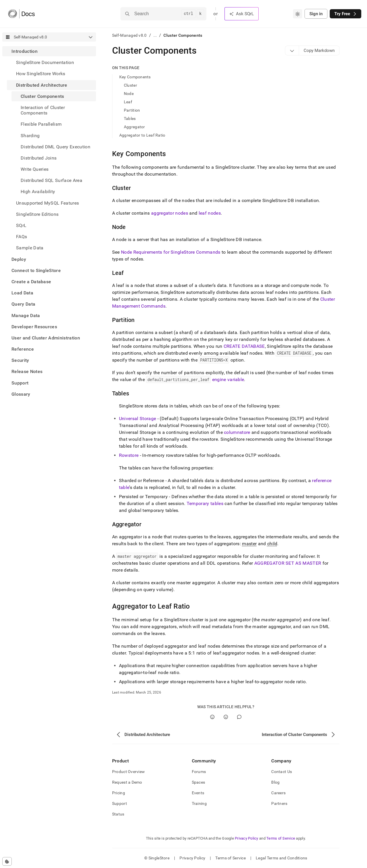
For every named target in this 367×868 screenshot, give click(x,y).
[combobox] (298, 14)
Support (20, 383)
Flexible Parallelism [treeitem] (41, 124)
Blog (275, 782)
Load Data (22, 293)
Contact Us (282, 772)
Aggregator (134, 127)
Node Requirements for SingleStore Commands (171, 252)
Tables (130, 119)
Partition (132, 110)
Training (199, 803)
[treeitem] (49, 150)
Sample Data (30, 248)
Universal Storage (137, 419)
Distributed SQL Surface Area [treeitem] (51, 180)
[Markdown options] (292, 51)
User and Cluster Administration (46, 338)
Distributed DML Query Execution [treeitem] (55, 147)
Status (118, 814)
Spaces (199, 782)
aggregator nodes (170, 213)
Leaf (128, 102)
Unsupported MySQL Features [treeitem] (47, 203)
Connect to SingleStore (36, 270)
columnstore (237, 432)
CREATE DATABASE (244, 346)
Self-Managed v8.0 (129, 35)
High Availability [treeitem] (38, 192)
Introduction (25, 51)
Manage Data (26, 315)
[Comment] (239, 717)
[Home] (21, 14)
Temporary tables (205, 503)
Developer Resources (34, 327)
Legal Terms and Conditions (281, 858)
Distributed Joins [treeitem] (39, 158)
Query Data (23, 304)
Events (198, 793)
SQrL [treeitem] (21, 225)
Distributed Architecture (42, 85)
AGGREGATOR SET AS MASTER (288, 563)
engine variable (228, 379)
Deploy (19, 259)
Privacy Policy (247, 838)
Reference (23, 349)
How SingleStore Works (41, 74)
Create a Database (31, 282)
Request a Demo (127, 782)
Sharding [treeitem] (30, 136)
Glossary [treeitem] (21, 394)
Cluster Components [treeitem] (42, 96)
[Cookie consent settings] (7, 861)
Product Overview (128, 772)
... (155, 35)
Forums (199, 772)
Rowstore (129, 455)
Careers (278, 793)
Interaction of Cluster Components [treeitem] (43, 110)
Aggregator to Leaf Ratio (142, 135)
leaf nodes (210, 213)
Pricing (119, 793)
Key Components (135, 77)
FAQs (22, 237)
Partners (279, 803)
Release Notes (27, 371)
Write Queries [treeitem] (35, 169)
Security (20, 360)
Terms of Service (281, 838)
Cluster (130, 85)
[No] (226, 717)
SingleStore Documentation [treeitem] (45, 62)
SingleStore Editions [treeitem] (37, 214)
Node (129, 94)
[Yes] (212, 717)
